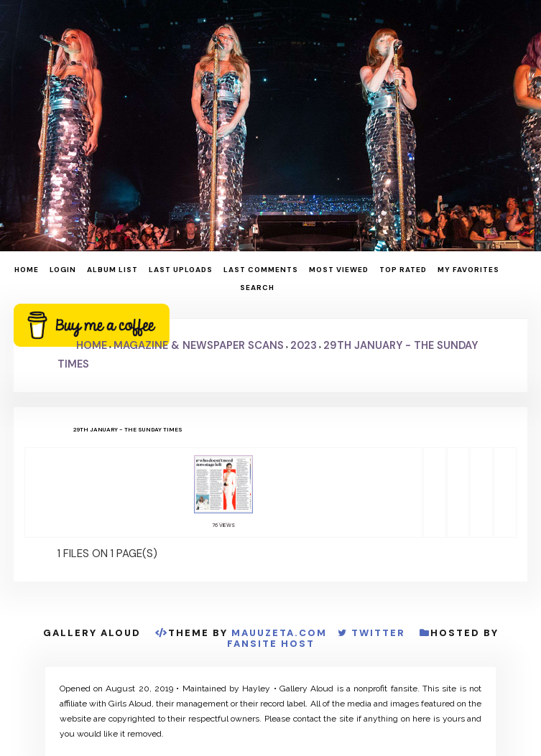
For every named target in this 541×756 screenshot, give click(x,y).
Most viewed (339, 270)
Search (257, 288)
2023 (304, 345)
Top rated (403, 270)
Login (63, 270)
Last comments (261, 270)
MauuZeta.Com (279, 633)
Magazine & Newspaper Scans (199, 345)
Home (27, 270)
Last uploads (181, 270)
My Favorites (468, 270)
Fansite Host (271, 644)
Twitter (378, 633)
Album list (112, 270)
